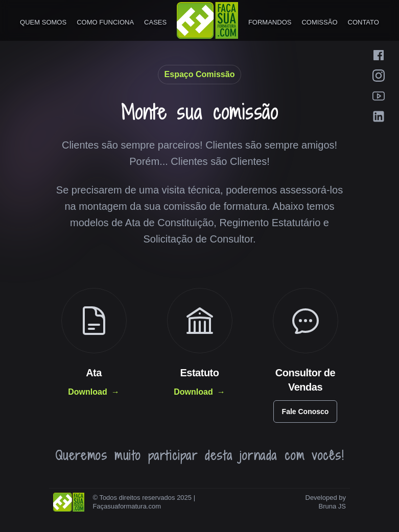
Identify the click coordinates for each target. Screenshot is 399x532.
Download (93, 392)
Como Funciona (105, 22)
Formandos (270, 22)
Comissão (319, 22)
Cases (155, 22)
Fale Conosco (306, 412)
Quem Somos (43, 22)
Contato (363, 22)
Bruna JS (332, 506)
